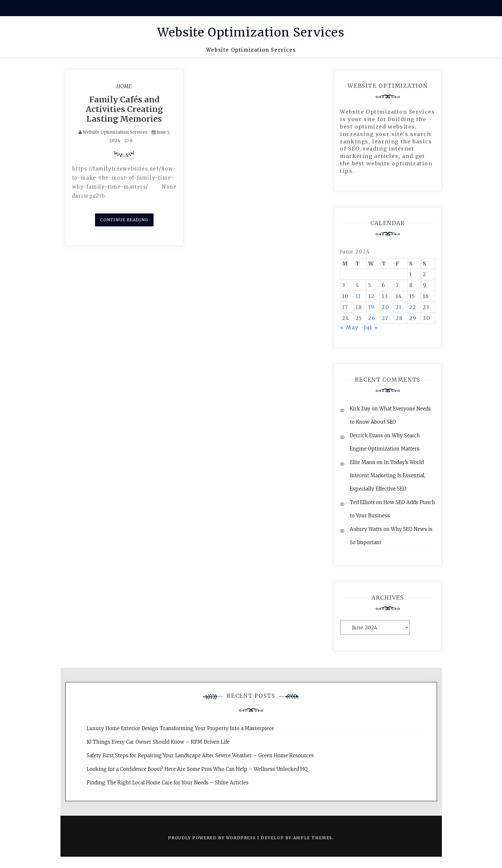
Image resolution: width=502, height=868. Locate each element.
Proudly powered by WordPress (213, 838)
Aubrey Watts (366, 529)
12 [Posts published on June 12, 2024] (371, 296)
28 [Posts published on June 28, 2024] (399, 318)
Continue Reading (124, 220)
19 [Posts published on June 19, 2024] (371, 307)
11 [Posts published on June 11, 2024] (358, 296)
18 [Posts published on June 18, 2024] (359, 307)
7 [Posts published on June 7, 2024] (397, 285)
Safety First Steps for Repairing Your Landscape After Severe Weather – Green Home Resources (200, 755)
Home (124, 86)
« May (349, 327)
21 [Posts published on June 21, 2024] (399, 307)
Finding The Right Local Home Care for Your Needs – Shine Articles (168, 783)
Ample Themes (313, 838)
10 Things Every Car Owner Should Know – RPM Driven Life (158, 742)
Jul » (371, 327)
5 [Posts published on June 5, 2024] (370, 285)
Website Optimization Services (251, 32)
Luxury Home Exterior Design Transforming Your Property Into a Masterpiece (180, 728)
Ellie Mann (363, 462)
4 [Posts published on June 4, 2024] (358, 285)
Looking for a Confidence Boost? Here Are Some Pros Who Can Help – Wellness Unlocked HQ (197, 769)
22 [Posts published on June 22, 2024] (413, 307)
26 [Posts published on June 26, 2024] (372, 318)
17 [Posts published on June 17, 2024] (345, 307)
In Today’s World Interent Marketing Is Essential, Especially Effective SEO (388, 475)
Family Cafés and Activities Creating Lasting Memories (124, 109)
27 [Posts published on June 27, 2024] (385, 318)
